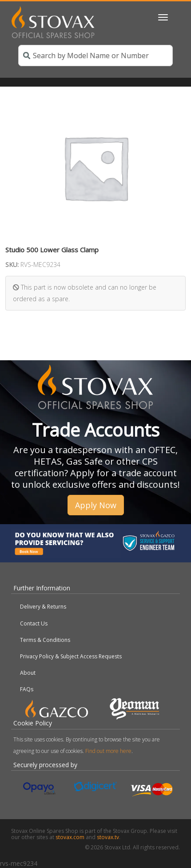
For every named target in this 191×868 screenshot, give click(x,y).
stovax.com (70, 837)
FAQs (27, 689)
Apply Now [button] (96, 505)
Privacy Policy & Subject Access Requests (71, 656)
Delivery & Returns (43, 607)
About (28, 673)
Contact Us (34, 623)
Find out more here (108, 751)
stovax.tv (108, 837)
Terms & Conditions (45, 640)
